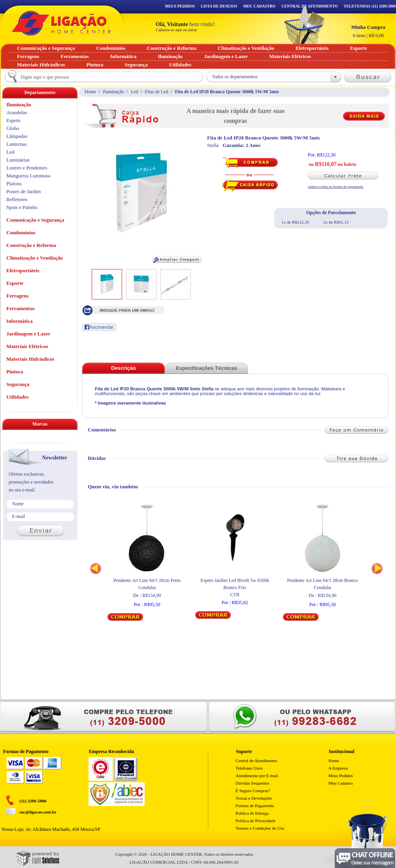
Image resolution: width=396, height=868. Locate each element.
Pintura (15, 372)
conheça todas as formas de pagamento (336, 186)
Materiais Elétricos (27, 346)
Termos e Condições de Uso (260, 828)
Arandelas (17, 112)
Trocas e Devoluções (254, 798)
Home (90, 92)
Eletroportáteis (23, 270)
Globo (13, 128)
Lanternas (16, 144)
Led (135, 92)
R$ (368, 31)
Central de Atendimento (256, 761)
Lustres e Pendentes (27, 168)
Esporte (15, 283)
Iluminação (113, 92)
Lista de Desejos (219, 6)
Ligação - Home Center (61, 23)
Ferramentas (20, 308)
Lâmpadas (17, 136)
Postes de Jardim (24, 191)
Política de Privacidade (256, 821)
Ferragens (17, 296)
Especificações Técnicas (206, 368)
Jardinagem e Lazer (28, 334)
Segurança (18, 384)
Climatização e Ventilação (35, 258)
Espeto (13, 120)
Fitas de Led (156, 92)
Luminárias (18, 160)
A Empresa (338, 768)
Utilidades (17, 397)
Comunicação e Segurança (35, 220)
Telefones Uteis (249, 768)
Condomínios (21, 233)
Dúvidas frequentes (252, 783)
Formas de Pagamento (255, 806)
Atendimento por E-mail (257, 776)
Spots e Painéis (22, 207)
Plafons (14, 184)
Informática (19, 321)
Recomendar (99, 327)
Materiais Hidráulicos (30, 359)
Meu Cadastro (259, 6)
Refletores (17, 199)
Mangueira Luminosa (28, 176)
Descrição (124, 368)
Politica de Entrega (252, 813)
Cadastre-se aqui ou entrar (176, 30)
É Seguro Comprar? (253, 791)
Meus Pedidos (180, 6)
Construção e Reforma (31, 245)
